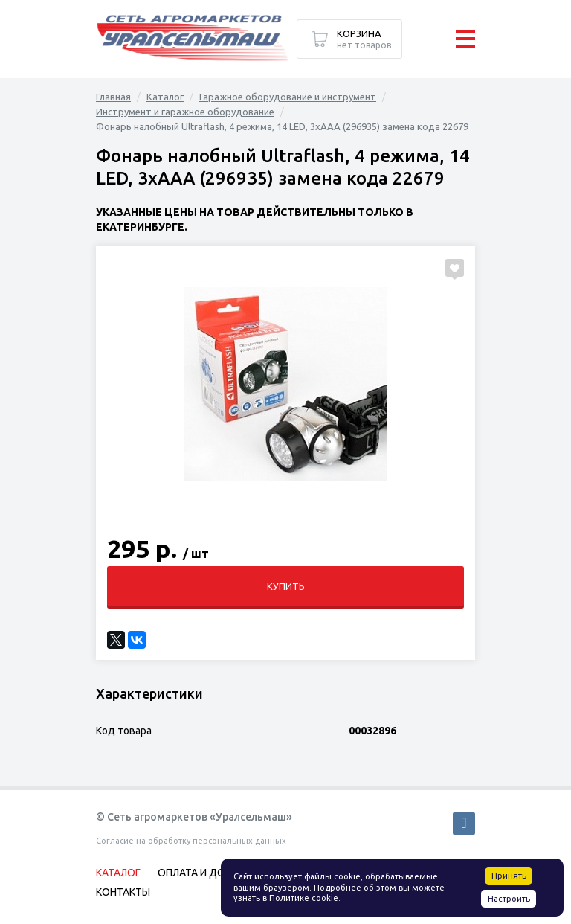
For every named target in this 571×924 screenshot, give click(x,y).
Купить (286, 586)
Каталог (165, 97)
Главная (113, 97)
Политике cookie (304, 898)
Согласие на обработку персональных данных (191, 841)
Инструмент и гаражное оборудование (185, 112)
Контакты (123, 892)
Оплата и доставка (211, 873)
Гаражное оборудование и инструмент (288, 97)
